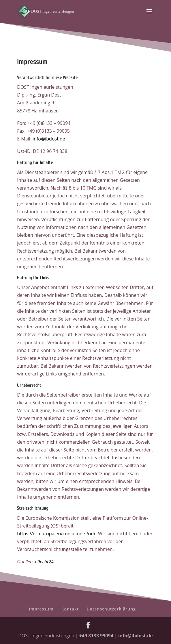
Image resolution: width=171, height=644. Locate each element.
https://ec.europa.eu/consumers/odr (56, 534)
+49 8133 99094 (96, 636)
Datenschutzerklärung (111, 609)
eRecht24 (44, 562)
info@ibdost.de (49, 139)
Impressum (41, 609)
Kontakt (70, 609)
